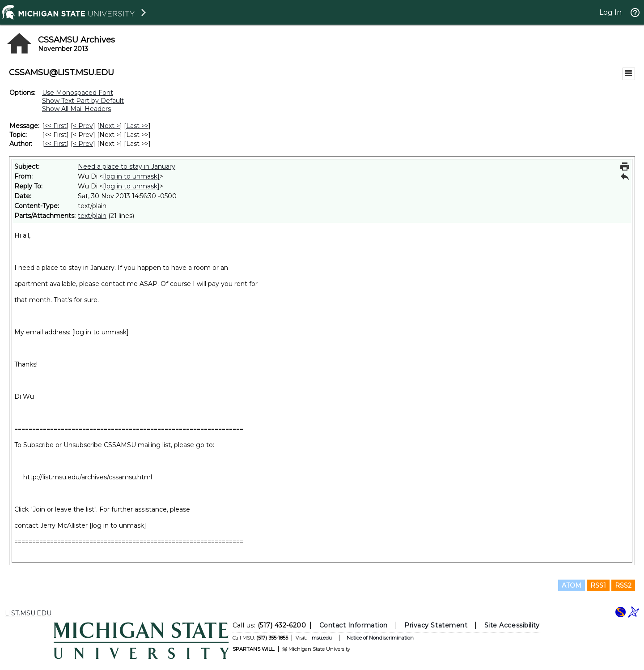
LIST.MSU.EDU (28, 613)
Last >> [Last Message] (137, 126)
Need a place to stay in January (127, 166)
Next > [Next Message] (110, 126)
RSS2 (623, 585)
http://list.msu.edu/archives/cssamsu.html (88, 477)
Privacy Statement (436, 625)
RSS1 (598, 585)
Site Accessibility (512, 625)
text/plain (92, 216)
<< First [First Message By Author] (55, 144)
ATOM (572, 585)
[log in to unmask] (131, 176)
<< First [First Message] (55, 126)
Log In (610, 12)
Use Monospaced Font (78, 93)
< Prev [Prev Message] (83, 126)
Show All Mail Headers (76, 109)
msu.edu (322, 638)
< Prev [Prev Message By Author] (83, 144)
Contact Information (354, 625)
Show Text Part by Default (83, 101)
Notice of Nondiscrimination (380, 638)
